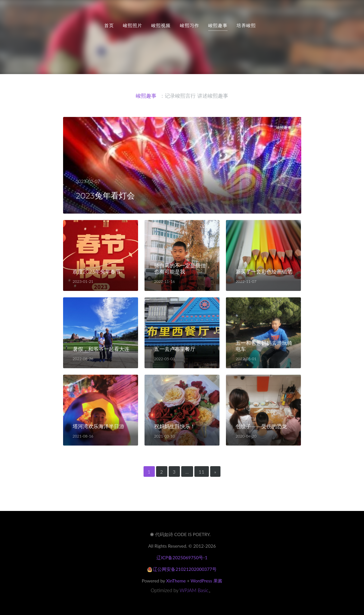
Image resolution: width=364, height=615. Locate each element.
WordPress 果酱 (206, 581)
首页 (109, 25)
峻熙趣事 (218, 25)
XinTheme (176, 581)
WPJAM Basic (194, 590)
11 (201, 472)
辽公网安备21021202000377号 (182, 569)
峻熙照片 (133, 25)
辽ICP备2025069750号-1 (182, 557)
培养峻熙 (246, 25)
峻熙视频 (161, 25)
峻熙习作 (190, 25)
